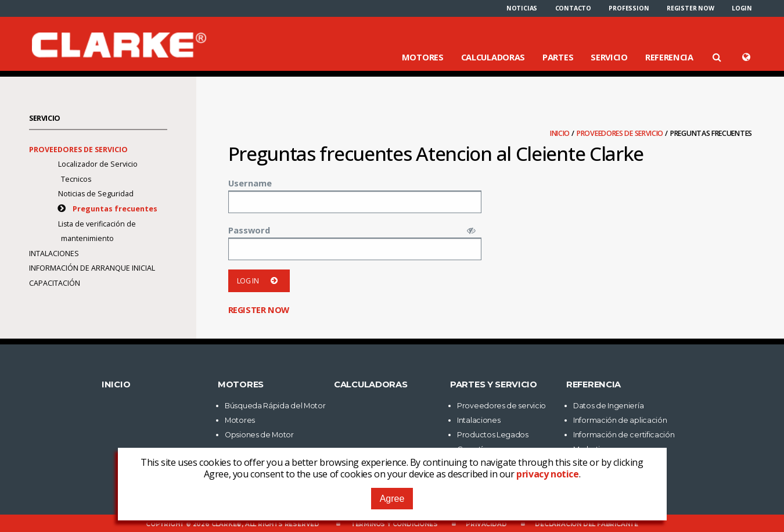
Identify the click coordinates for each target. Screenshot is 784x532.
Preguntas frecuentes (115, 209)
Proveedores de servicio (621, 133)
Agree (392, 499)
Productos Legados (493, 435)
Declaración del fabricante (587, 524)
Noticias (522, 8)
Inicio (561, 133)
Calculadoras (493, 57)
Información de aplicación (620, 420)
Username (250, 183)
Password (249, 230)
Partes (558, 57)
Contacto (573, 8)
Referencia (669, 57)
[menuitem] (522, 8)
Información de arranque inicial (92, 268)
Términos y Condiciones (394, 524)
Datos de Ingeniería (608, 406)
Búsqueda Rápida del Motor (275, 406)
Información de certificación (624, 435)
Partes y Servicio (494, 384)
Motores (423, 57)
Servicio (609, 57)
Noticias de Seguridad (96, 194)
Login (742, 8)
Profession (629, 8)
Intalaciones (54, 254)
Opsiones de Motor (259, 435)
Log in (259, 281)
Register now (691, 8)
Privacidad (486, 524)
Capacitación (55, 283)
